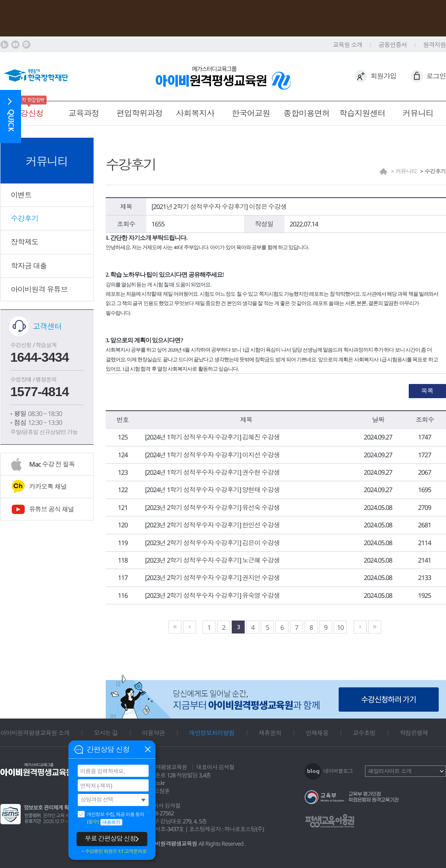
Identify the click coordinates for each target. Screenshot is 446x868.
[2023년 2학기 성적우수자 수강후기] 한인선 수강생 (212, 525)
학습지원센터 (362, 113)
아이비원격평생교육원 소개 (35, 733)
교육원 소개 (348, 45)
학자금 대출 (29, 266)
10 (340, 627)
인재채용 (317, 733)
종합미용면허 (307, 113)
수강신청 (28, 113)
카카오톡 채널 (48, 486)
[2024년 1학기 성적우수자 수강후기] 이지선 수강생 (212, 455)
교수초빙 (364, 733)
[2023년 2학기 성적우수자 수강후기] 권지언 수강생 (212, 578)
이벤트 (21, 195)
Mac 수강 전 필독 (52, 464)
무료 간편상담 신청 (110, 838)
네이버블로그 (338, 771)
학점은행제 (414, 733)
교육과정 (84, 113)
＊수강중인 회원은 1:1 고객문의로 (114, 851)
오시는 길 (106, 733)
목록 (427, 391)
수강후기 (25, 218)
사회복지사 (195, 113)
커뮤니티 (418, 113)
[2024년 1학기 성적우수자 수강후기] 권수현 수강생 (212, 472)
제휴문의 (270, 733)
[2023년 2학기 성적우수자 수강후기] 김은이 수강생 (212, 543)
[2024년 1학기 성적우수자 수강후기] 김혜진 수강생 (212, 437)
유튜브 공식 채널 (52, 509)
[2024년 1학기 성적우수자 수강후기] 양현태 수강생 (212, 490)
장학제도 (25, 242)
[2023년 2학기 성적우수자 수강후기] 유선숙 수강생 (212, 508)
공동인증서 (393, 45)
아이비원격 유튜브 (39, 289)
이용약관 (154, 733)
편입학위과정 (139, 113)
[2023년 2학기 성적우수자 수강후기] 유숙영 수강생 (212, 595)
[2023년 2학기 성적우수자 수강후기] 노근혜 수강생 (212, 560)
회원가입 (384, 76)
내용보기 (111, 822)
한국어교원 (251, 113)
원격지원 (435, 45)
